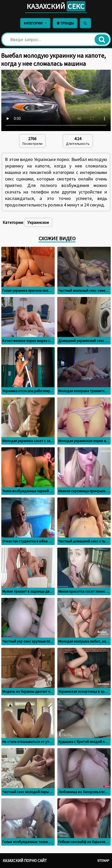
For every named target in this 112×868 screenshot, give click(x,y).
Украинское (38, 222)
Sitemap (103, 861)
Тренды (65, 23)
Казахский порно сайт (25, 861)
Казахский (56, 6)
